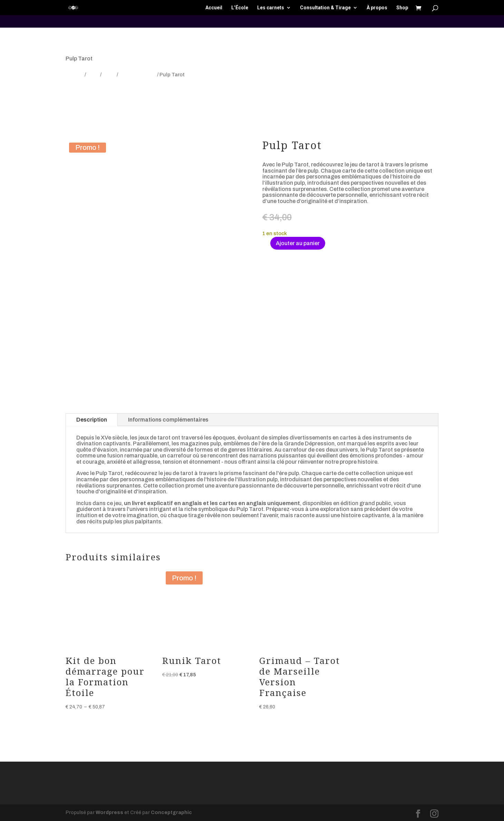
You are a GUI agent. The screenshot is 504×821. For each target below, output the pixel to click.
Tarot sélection (138, 75)
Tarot (109, 75)
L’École (240, 8)
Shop (402, 8)
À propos (377, 8)
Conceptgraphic (171, 813)
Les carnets (271, 8)
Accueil (214, 8)
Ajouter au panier (298, 243)
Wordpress (109, 813)
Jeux (93, 75)
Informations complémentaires (168, 420)
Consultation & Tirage (325, 8)
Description (92, 420)
